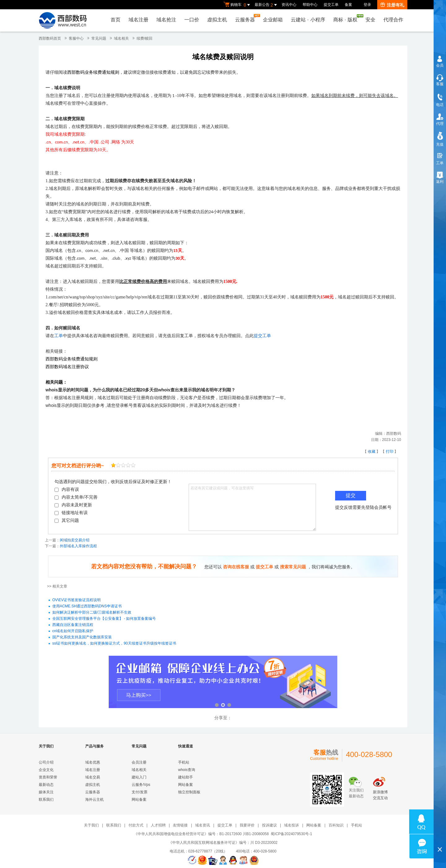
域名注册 (138, 20)
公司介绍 (46, 762)
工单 (59, 336)
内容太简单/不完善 (76, 497)
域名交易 (93, 777)
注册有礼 (392, 5)
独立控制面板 (189, 792)
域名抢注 (166, 20)
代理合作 (393, 20)
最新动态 (46, 785)
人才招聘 (158, 825)
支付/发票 (140, 792)
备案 (348, 5)
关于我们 (91, 825)
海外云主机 (94, 800)
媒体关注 (46, 792)
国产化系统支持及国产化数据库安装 (82, 637)
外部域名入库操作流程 (78, 546)
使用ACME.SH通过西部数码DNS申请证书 (87, 606)
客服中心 (76, 38)
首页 (116, 20)
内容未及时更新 (73, 505)
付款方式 (136, 825)
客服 (440, 84)
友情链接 (180, 825)
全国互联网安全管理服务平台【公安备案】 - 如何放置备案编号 (104, 619)
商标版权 (347, 18)
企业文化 (46, 770)
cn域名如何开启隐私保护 (73, 631)
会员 (440, 65)
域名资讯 (203, 825)
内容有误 (67, 489)
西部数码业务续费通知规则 (93, 72)
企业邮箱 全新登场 (223, 683)
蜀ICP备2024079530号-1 (291, 834)
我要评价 (247, 825)
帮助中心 (310, 5)
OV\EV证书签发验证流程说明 (77, 600)
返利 (440, 182)
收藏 (372, 452)
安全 (370, 20)
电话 (440, 105)
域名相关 (121, 38)
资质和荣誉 (48, 777)
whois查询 (187, 770)
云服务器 (247, 18)
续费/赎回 (144, 38)
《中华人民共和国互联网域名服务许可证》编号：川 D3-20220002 (223, 843)
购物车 (238, 5)
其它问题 (67, 520)
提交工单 (331, 5)
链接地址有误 (71, 513)
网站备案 (139, 800)
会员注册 (139, 762)
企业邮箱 (273, 20)
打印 (390, 452)
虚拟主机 (217, 20)
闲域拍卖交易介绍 (75, 540)
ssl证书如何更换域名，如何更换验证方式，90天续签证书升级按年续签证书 (114, 643)
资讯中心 (289, 5)
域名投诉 (291, 825)
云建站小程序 (308, 20)
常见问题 (99, 38)
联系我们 (46, 800)
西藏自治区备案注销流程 (73, 625)
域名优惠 (93, 762)
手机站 (184, 762)
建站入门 (139, 777)
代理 (440, 124)
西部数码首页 (50, 38)
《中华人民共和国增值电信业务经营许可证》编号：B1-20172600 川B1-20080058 (201, 834)
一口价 (192, 20)
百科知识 (336, 825)
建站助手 (186, 777)
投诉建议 (269, 825)
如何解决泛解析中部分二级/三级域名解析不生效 (92, 612)
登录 (367, 5)
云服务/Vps (141, 785)
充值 (440, 144)
